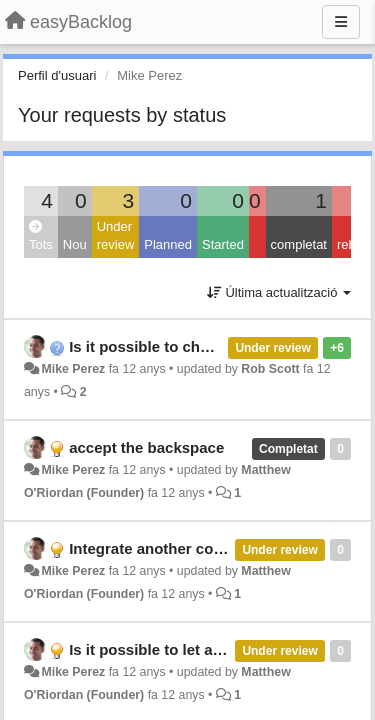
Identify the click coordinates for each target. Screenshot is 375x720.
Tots (41, 236)
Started (223, 244)
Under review (116, 236)
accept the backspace (146, 447)
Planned (168, 244)
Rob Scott (270, 369)
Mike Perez (73, 369)
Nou (75, 244)
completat (299, 244)
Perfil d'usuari (57, 75)
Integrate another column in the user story (219, 548)
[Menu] (341, 22)
